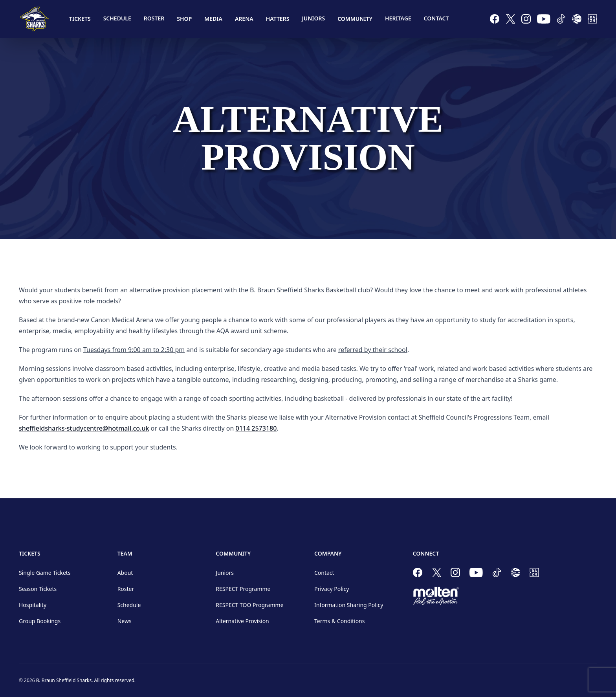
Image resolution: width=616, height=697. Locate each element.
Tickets (80, 19)
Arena (244, 19)
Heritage (398, 18)
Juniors (313, 18)
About (125, 573)
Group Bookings (40, 621)
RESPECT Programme (243, 589)
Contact (436, 18)
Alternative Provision (242, 621)
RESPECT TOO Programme (249, 605)
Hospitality (33, 605)
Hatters (278, 19)
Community (355, 19)
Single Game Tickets (45, 573)
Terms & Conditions (340, 621)
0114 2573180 (256, 428)
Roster (154, 18)
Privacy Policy (332, 589)
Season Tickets (38, 589)
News (125, 621)
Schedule (117, 18)
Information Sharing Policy (349, 605)
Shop (184, 19)
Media (213, 19)
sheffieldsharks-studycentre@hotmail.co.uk (84, 428)
